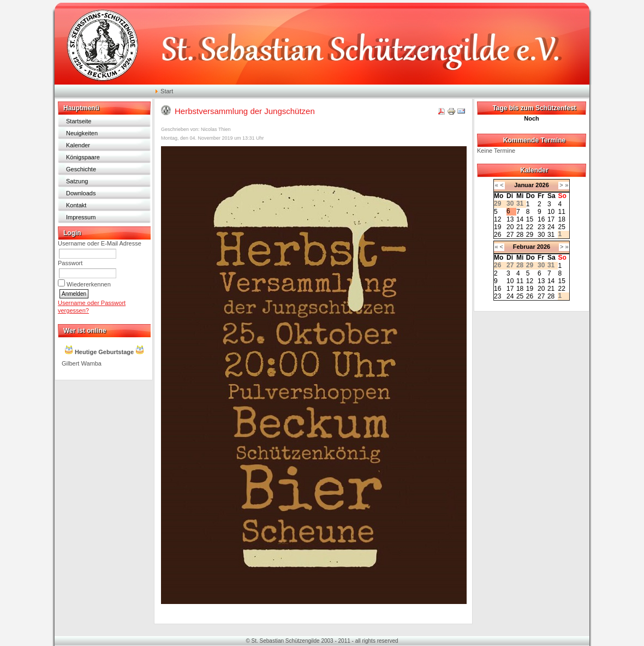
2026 (542, 185)
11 (561, 212)
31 (551, 235)
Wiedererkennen (89, 284)
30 (541, 235)
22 (530, 227)
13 (510, 219)
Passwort (70, 263)
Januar (524, 185)
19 (497, 227)
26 (497, 235)
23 (541, 227)
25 (561, 227)
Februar (524, 247)
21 (520, 227)
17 (551, 219)
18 (561, 219)
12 (497, 219)
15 (530, 219)
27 (510, 235)
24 (551, 227)
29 (530, 235)
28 (520, 235)
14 (520, 219)
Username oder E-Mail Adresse (100, 243)
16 (541, 219)
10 (551, 212)
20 (510, 227)
